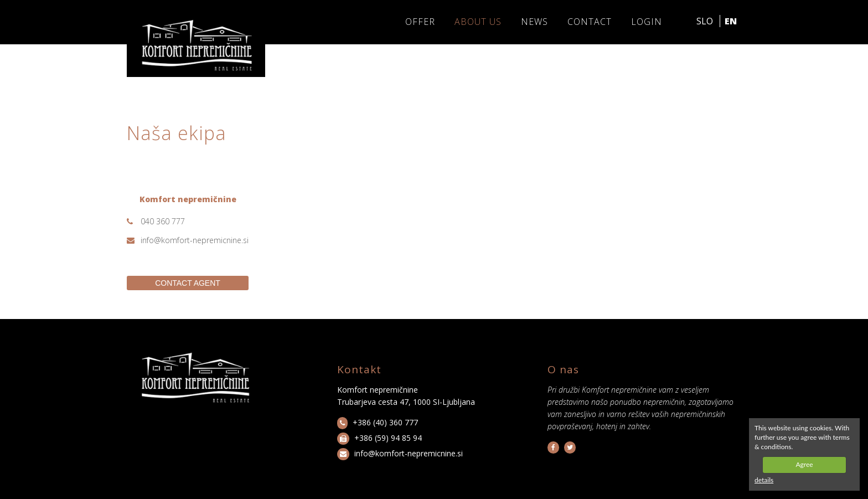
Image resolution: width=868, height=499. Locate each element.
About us (478, 22)
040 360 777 (163, 221)
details (764, 480)
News (534, 22)
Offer (420, 22)
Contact (590, 22)
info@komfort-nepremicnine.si (195, 240)
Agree (804, 464)
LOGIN (647, 22)
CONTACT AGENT (188, 283)
